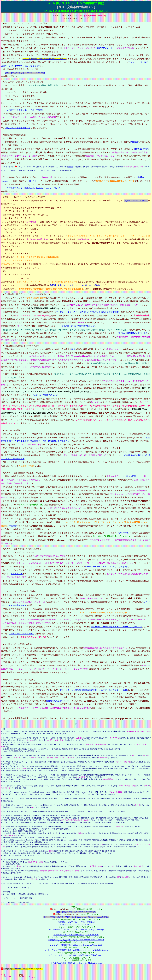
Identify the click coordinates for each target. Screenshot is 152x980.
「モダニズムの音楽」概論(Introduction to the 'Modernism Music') (32, 188)
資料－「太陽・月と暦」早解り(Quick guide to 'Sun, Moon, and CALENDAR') (76, 917)
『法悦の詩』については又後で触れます (77, 326)
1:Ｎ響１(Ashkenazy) (20, 969)
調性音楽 (134, 142)
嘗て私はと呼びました (133, 333)
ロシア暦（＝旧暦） (129, 476)
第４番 (71, 167)
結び (6, 680)
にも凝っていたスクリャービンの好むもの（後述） (75, 285)
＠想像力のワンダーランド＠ (33, 637)
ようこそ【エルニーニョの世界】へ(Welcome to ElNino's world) (76, 955)
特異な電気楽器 (57, 701)
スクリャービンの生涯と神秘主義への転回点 (24, 473)
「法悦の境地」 (123, 533)
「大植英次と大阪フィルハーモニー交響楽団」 (25, 110)
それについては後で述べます (45, 395)
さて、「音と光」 (11, 399)
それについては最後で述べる (18, 128)
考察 (6, 197)
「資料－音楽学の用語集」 (136, 201)
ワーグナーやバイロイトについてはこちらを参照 (107, 567)
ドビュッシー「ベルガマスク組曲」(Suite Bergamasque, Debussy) (76, 929)
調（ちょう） (35, 181)
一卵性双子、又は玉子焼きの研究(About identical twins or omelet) (76, 940)
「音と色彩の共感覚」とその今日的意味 (22, 346)
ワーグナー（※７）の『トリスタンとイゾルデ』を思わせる (88, 312)
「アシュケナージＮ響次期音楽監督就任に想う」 (44, 59)
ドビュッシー (17, 574)
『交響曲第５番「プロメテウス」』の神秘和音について (29, 294)
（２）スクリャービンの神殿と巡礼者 (20, 591)
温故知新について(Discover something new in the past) (76, 935)
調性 (73, 349)
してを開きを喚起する (117, 627)
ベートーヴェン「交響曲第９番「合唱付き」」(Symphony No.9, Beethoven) (76, 950)
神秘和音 (13, 526)
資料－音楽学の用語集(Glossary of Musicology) (25, 73)
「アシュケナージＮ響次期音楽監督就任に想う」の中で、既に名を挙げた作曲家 (93, 690)
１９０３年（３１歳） (13, 519)
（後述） (106, 48)
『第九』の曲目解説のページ (22, 634)
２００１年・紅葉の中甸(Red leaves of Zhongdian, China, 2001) (76, 945)
